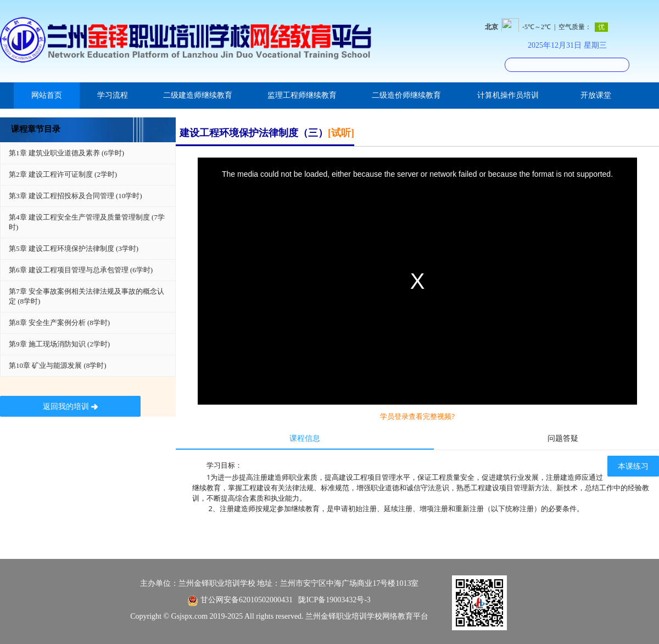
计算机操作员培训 (508, 95)
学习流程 (113, 95)
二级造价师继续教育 (406, 95)
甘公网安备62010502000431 (247, 600)
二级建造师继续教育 (198, 95)
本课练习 (633, 466)
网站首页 (47, 95)
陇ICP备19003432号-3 (334, 600)
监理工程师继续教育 (302, 95)
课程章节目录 (36, 129)
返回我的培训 (71, 407)
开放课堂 (596, 95)
